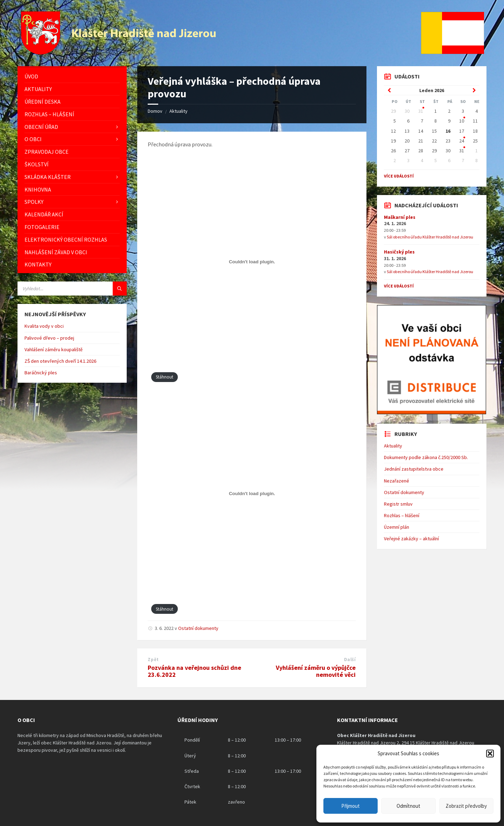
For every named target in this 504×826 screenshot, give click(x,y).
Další (350, 660)
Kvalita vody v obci (44, 326)
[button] (490, 754)
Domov (155, 111)
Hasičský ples (399, 252)
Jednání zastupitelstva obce (414, 469)
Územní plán (397, 527)
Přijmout (351, 806)
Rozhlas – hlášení (402, 515)
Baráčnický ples (41, 373)
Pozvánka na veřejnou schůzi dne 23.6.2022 (194, 671)
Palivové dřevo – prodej (49, 338)
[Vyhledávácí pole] (72, 289)
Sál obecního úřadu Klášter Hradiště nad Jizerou (430, 237)
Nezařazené (397, 481)
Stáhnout (164, 377)
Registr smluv (398, 504)
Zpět (153, 660)
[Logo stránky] (119, 53)
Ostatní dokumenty (198, 628)
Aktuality (178, 111)
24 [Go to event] (462, 141)
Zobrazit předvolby (466, 806)
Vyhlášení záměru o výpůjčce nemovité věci (316, 671)
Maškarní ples (400, 217)
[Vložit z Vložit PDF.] (252, 262)
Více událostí (399, 176)
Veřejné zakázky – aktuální (411, 539)
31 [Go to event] (421, 111)
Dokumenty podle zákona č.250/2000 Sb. (426, 457)
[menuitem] (72, 77)
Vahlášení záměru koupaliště (54, 349)
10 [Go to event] (462, 121)
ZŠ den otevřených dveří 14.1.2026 (60, 361)
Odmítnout (408, 806)
